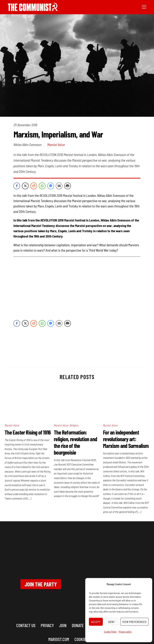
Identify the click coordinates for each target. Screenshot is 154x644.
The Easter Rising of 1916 (28, 432)
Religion (74, 425)
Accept (96, 622)
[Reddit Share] (34, 186)
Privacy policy (125, 632)
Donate (78, 625)
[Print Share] (68, 186)
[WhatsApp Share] (42, 186)
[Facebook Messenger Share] (51, 186)
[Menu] (144, 7)
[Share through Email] (59, 186)
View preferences (134, 622)
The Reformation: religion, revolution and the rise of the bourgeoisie (75, 442)
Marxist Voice (56, 145)
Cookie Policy (110, 632)
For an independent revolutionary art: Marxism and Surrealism (126, 439)
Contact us (26, 625)
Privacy (47, 625)
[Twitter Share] (25, 186)
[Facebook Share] (17, 186)
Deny (112, 622)
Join (63, 625)
